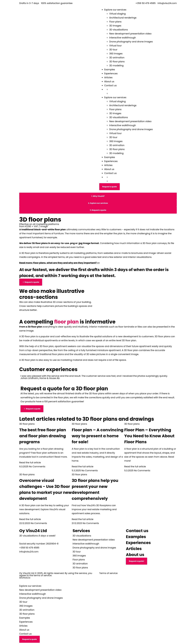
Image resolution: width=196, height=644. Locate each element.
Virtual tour (115, 46)
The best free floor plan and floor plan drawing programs (43, 436)
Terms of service (108, 573)
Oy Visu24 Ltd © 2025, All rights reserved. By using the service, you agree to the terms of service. (56, 574)
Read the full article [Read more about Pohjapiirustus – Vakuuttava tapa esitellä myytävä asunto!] (83, 466)
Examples (110, 69)
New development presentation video (130, 34)
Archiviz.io (25, 578)
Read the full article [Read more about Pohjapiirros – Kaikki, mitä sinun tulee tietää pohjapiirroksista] (135, 466)
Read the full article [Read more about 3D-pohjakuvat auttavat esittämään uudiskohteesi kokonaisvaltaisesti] (83, 519)
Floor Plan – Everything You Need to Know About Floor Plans (149, 436)
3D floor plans (117, 61)
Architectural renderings (123, 18)
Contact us (110, 85)
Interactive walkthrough (123, 38)
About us (109, 81)
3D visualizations (118, 30)
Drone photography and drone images (131, 42)
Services (81, 531)
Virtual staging (117, 14)
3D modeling (116, 65)
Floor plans (115, 22)
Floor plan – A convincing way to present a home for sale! (98, 436)
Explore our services (115, 10)
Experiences (111, 73)
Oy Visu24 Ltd (33, 531)
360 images (116, 54)
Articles (108, 77)
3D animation (117, 58)
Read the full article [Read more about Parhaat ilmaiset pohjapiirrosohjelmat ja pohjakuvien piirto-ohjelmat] (30, 463)
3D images (115, 26)
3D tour (113, 50)
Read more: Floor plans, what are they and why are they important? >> (59, 263)
